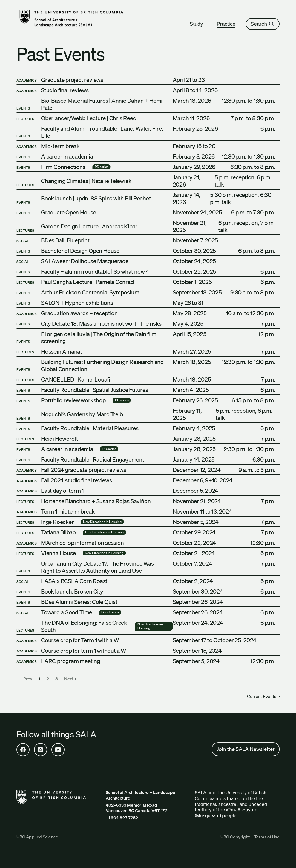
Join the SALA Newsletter (246, 749)
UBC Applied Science (37, 837)
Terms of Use (267, 837)
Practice (229, 24)
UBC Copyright (235, 837)
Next (70, 679)
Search (263, 24)
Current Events (263, 696)
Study (199, 24)
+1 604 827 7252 (122, 818)
